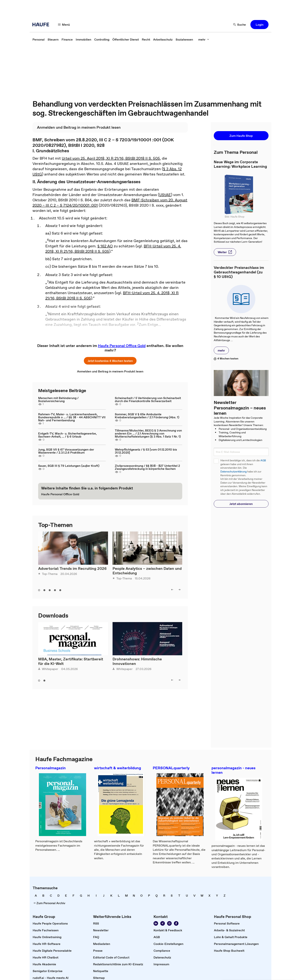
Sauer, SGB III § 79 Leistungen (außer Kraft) (69, 466)
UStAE (165, 195)
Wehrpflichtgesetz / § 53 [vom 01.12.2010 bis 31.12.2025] (146, 451)
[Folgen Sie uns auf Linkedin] (156, 923)
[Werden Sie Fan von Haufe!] (176, 923)
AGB (263, 460)
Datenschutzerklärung (233, 472)
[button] (259, 25)
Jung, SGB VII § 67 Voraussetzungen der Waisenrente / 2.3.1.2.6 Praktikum (66, 451)
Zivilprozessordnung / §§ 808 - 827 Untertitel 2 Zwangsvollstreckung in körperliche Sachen (147, 467)
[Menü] (64, 25)
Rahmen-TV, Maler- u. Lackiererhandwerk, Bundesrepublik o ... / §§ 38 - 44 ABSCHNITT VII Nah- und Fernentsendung (72, 417)
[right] (179, 590)
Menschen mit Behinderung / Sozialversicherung (58, 399)
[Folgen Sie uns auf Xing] (163, 923)
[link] (39, 39)
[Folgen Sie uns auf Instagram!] (169, 923)
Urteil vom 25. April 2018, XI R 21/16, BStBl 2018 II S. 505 (111, 158)
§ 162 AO (105, 246)
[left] (172, 590)
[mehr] (204, 39)
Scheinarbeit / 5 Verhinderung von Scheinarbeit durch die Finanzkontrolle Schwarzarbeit (148, 399)
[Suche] (240, 25)
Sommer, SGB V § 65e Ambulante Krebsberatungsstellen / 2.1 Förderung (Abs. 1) (147, 416)
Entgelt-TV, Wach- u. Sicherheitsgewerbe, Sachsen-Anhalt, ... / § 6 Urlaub (67, 435)
